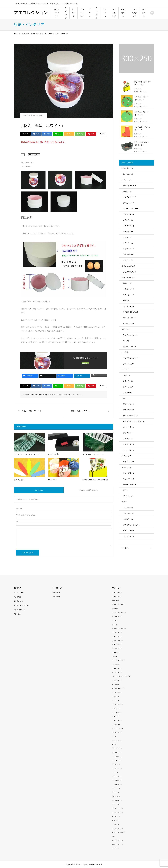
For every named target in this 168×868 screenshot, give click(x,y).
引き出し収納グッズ (130, 312)
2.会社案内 (17, 597)
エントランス (82, 13)
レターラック (128, 387)
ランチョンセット (130, 346)
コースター (127, 341)
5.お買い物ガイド (19, 610)
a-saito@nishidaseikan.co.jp (38, 395)
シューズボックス (130, 485)
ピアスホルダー (129, 531)
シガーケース (128, 243)
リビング (66, 13)
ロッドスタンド (129, 462)
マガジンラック (129, 410)
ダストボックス (129, 364)
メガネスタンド (129, 226)
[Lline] (58, 134)
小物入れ (67, 395)
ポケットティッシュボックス (134, 421)
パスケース (127, 191)
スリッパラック (129, 479)
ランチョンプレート (130, 335)
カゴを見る (144, 13)
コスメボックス (129, 508)
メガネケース (128, 220)
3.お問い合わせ (19, 601)
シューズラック (129, 473)
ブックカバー (128, 433)
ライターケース (129, 249)
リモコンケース (129, 444)
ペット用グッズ (124, 13)
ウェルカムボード (130, 318)
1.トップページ (19, 593)
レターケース (128, 381)
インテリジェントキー (131, 358)
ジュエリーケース (130, 186)
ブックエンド (128, 439)
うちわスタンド (129, 324)
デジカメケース (129, 203)
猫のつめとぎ (128, 174)
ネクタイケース (129, 289)
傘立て (126, 490)
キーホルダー (128, 232)
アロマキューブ (129, 404)
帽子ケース (127, 283)
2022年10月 (56, 596)
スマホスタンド (129, 214)
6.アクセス (17, 614)
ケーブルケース (129, 450)
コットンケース (129, 536)
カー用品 (97, 13)
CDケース (127, 375)
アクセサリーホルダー (131, 525)
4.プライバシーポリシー (22, 605)
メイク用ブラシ (129, 513)
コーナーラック (129, 427)
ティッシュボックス (130, 416)
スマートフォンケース (131, 209)
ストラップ (127, 237)
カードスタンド (129, 306)
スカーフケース (129, 295)
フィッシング (114, 13)
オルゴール (127, 393)
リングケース (128, 260)
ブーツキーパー (129, 496)
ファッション (105, 13)
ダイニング (73, 13)
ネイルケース (128, 519)
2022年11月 (56, 592)
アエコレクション (31, 12)
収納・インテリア (57, 13)
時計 (125, 398)
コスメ (90, 13)
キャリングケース (130, 197)
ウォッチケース (129, 254)
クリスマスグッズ (134, 13)
